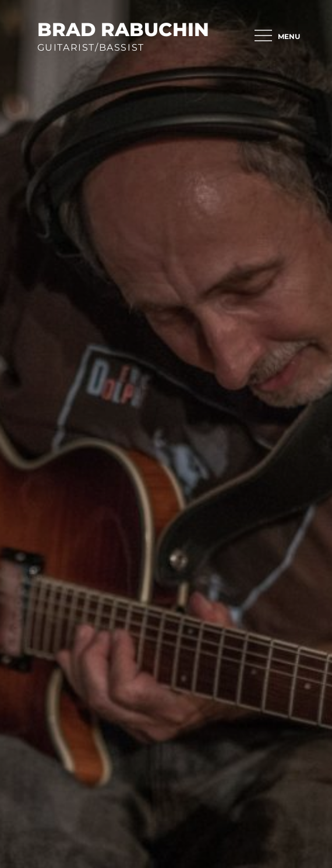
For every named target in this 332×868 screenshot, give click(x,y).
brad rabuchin (123, 29)
